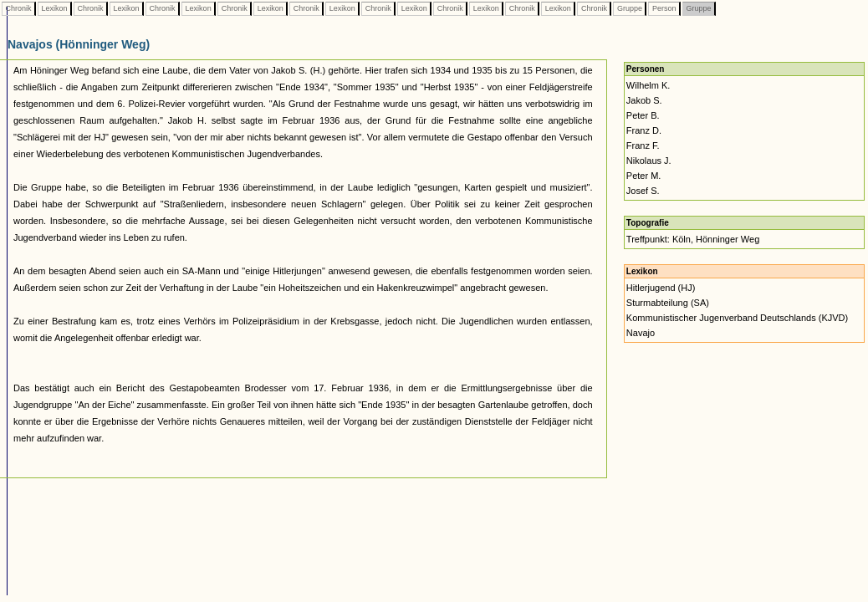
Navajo (641, 333)
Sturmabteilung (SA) (668, 303)
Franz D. (644, 130)
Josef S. (643, 191)
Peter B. (643, 115)
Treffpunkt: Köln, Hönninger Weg (693, 239)
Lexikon (54, 8)
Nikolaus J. (649, 161)
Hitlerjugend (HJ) (661, 288)
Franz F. (643, 145)
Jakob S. (644, 100)
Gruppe (629, 8)
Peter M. (644, 176)
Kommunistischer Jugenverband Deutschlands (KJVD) (737, 318)
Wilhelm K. (648, 85)
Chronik (18, 8)
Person (664, 8)
